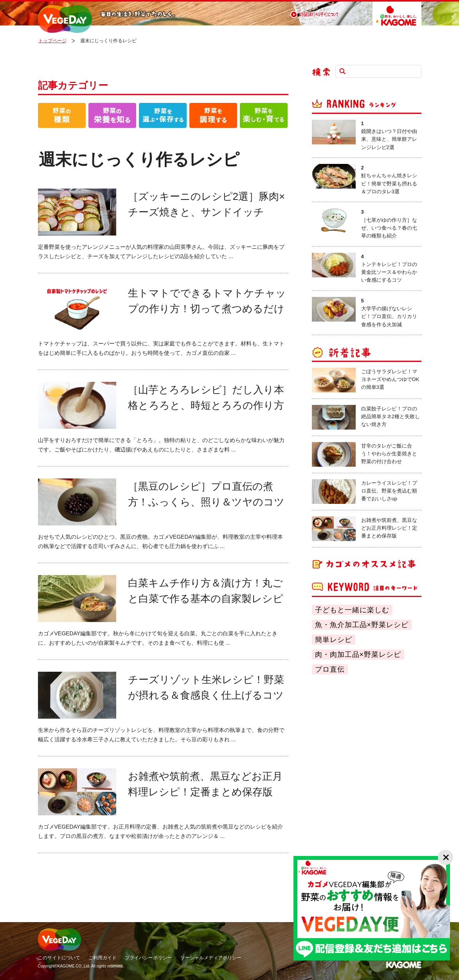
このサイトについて (59, 958)
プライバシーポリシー (148, 958)
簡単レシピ (334, 640)
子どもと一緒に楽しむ (352, 610)
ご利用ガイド (103, 958)
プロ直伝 (330, 669)
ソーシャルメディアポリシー (211, 958)
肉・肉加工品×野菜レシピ (358, 655)
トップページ (52, 41)
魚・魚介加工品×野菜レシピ (362, 625)
